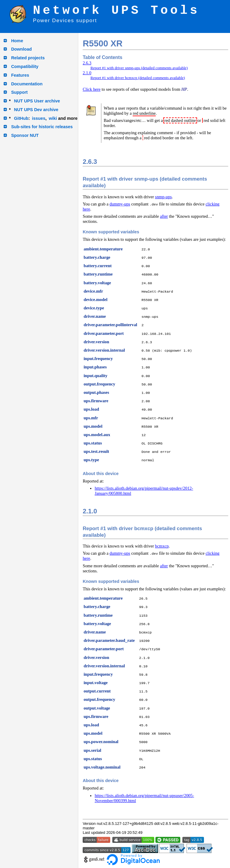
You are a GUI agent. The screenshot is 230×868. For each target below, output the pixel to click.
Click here (92, 89)
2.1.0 (87, 73)
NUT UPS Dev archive (36, 110)
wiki (53, 118)
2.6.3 (87, 63)
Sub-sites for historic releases (42, 127)
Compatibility (25, 66)
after (164, 216)
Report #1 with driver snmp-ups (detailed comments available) (139, 68)
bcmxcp (162, 546)
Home (17, 41)
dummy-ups (120, 204)
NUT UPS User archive (37, 101)
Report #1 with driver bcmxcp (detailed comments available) (138, 78)
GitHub (21, 118)
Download (21, 49)
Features (20, 75)
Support (19, 92)
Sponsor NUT (25, 135)
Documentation (27, 84)
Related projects (28, 58)
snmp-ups (164, 197)
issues (39, 118)
